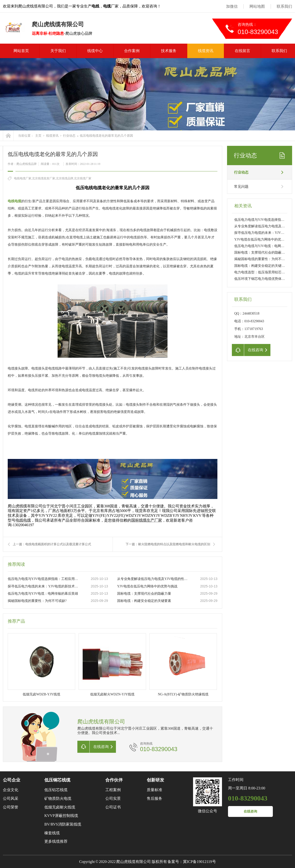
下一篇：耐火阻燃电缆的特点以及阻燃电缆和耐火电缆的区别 (168, 544)
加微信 (232, 6)
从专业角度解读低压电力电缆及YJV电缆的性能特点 (154, 579)
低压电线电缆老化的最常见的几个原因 (106, 136)
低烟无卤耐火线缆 (60, 807)
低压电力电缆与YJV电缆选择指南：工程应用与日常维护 (44, 579)
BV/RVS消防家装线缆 (63, 824)
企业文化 (11, 790)
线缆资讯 (206, 51)
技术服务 (169, 51)
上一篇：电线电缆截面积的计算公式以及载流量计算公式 (52, 544)
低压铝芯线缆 (56, 790)
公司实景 (113, 798)
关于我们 (58, 51)
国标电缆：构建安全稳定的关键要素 (144, 601)
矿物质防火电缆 (58, 798)
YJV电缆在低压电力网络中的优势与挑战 (147, 586)
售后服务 (154, 798)
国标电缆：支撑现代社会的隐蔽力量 (144, 594)
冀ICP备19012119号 (199, 862)
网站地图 (257, 6)
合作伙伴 (114, 780)
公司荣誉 (11, 807)
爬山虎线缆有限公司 (25, 506)
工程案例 (113, 790)
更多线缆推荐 (56, 841)
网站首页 (21, 51)
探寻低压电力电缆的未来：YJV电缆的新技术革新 (44, 586)
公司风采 (11, 798)
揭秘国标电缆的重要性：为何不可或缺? (37, 601)
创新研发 (155, 780)
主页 (38, 136)
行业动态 (69, 136)
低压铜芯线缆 (57, 780)
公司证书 (113, 807)
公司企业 (12, 780)
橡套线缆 (52, 833)
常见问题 (241, 187)
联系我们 (284, 6)
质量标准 (154, 790)
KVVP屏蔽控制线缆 (61, 816)
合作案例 (132, 51)
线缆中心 (95, 51)
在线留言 (242, 51)
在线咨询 (250, 811)
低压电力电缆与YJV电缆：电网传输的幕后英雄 (43, 594)
